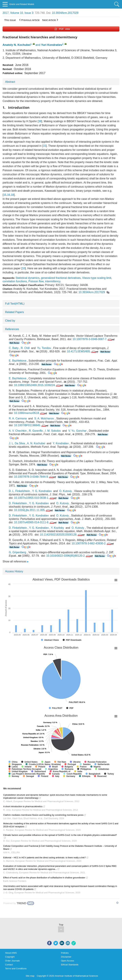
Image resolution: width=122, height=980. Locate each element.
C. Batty (14, 348)
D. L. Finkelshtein (19, 491)
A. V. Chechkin (18, 431)
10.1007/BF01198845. (31, 425)
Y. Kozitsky (57, 528)
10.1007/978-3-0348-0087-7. (94, 339)
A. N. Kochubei (36, 443)
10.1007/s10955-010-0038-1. (35, 498)
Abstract (10, 82)
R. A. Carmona (18, 419)
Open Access (68, 961)
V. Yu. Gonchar (78, 431)
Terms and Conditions (16, 969)
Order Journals (12, 961)
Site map (30, 976)
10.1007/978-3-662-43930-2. (93, 543)
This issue (10, 20)
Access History (14, 571)
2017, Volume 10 (13, 13)
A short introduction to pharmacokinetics (24, 806)
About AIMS (11, 953)
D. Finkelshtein (18, 503)
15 (44, 146)
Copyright (10, 957)
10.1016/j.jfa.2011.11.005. (34, 510)
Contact (9, 965)
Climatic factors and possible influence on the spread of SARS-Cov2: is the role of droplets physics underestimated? (60, 836)
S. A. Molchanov (44, 419)
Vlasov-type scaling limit (97, 278)
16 (9, 195)
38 (40, 121)
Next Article (50, 20)
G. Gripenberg (17, 552)
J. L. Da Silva (17, 443)
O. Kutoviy (66, 491)
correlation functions (15, 281)
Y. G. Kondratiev (42, 491)
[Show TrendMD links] (117, 903)
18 (12, 195)
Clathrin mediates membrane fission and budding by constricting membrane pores (45, 815)
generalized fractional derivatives (61, 278)
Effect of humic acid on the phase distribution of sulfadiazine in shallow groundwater (46, 878)
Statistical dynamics (27, 278)
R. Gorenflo (36, 431)
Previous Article (29, 20)
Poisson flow (36, 281)
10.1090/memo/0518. (31, 413)
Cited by (10, 321)
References (12, 329)
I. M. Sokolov (53, 431)
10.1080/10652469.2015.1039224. (39, 385)
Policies (65, 953)
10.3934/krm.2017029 (65, 13)
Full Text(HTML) (15, 304)
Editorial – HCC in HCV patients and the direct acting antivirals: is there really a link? (46, 858)
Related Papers (14, 312)
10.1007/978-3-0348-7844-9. (35, 477)
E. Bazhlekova (18, 361)
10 (24, 268)
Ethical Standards (70, 965)
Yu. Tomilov (44, 348)
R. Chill (25, 348)
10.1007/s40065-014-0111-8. (35, 522)
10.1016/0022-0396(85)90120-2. (70, 556)
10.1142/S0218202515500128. (63, 535)
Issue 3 (29, 13)
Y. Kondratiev (61, 443)
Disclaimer (66, 957)
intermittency (53, 281)
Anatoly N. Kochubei (17, 45)
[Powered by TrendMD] (19, 903)
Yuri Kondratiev (52, 45)
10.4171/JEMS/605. (83, 351)
